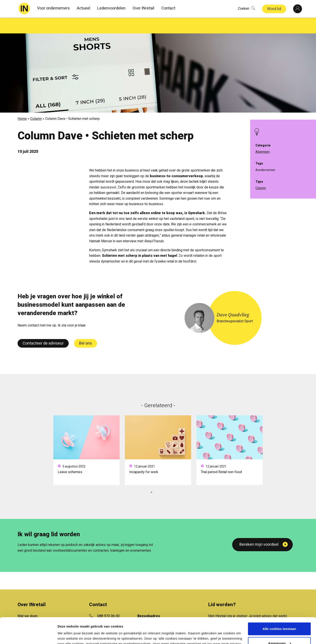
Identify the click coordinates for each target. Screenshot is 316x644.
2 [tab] (158, 476)
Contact (168, 8)
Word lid (274, 9)
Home (22, 103)
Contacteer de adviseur (43, 327)
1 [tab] (151, 476)
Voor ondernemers (53, 8)
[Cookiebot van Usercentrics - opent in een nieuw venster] (28, 635)
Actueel (83, 8)
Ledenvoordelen (111, 8)
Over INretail (143, 8)
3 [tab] (165, 476)
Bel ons (85, 327)
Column (36, 103)
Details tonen (68, 635)
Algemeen (263, 152)
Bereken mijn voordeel (259, 529)
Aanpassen (280, 617)
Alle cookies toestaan (279, 603)
